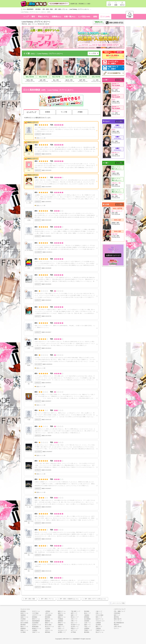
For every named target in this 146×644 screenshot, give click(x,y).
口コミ (105, 17)
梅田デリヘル (62, 613)
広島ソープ (99, 613)
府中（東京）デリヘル (47, 599)
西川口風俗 (48, 625)
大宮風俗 (48, 628)
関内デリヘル (49, 619)
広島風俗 (87, 621)
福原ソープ (74, 615)
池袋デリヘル (24, 617)
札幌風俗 (60, 625)
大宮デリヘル (49, 630)
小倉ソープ (99, 611)
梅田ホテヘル (62, 611)
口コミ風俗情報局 (75, 639)
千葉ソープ (87, 627)
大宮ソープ (74, 619)
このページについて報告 (117, 603)
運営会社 (116, 625)
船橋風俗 (48, 621)
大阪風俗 (87, 615)
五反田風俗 (35, 623)
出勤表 (56, 17)
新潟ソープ (87, 613)
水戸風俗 (73, 632)
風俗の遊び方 (118, 619)
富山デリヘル (100, 632)
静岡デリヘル (62, 623)
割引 (33, 17)
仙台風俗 (98, 625)
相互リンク (117, 615)
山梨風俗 (98, 623)
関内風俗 (48, 617)
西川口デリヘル (49, 627)
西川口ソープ (75, 617)
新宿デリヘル (24, 613)
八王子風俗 (35, 613)
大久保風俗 (48, 615)
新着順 (48, 112)
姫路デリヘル (62, 617)
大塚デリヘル (36, 632)
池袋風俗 (23, 615)
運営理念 (116, 617)
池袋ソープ (87, 625)
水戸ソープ (74, 630)
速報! (95, 17)
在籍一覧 (70, 17)
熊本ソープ (99, 617)
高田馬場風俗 (36, 621)
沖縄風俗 (60, 615)
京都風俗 (87, 628)
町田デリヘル (36, 619)
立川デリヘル (36, 611)
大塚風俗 (35, 630)
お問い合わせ (118, 627)
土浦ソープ (87, 623)
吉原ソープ (61, 627)
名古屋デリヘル (75, 625)
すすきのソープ (62, 630)
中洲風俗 (60, 619)
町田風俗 (35, 617)
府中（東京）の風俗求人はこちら (69, 599)
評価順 (80, 112)
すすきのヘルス (100, 621)
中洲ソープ (61, 628)
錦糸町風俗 (35, 627)
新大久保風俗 (24, 623)
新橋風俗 (23, 628)
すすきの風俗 (100, 615)
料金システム (43, 17)
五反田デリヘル (37, 625)
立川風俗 (23, 632)
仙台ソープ (74, 623)
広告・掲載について (120, 611)
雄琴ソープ (74, 613)
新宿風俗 (23, 611)
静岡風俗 (87, 617)
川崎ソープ (74, 621)
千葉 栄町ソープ (75, 611)
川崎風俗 (98, 628)
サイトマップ (118, 621)
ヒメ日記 (84, 17)
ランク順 (64, 112)
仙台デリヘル (100, 619)
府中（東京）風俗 (30, 599)
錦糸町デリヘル (37, 628)
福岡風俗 (60, 621)
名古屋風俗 (87, 619)
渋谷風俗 (23, 619)
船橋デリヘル (49, 623)
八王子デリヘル (37, 615)
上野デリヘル (49, 613)
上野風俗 (48, 611)
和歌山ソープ (75, 628)
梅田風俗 (48, 632)
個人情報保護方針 (119, 623)
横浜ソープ (99, 627)
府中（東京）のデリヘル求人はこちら (95, 599)
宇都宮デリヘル (100, 630)
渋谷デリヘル (24, 621)
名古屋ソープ (75, 627)
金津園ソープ (62, 632)
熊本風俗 (87, 611)
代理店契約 (117, 613)
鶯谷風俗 (23, 625)
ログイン (116, 628)
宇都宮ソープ (88, 630)
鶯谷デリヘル (24, 627)
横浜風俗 (87, 632)
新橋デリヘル (24, 630)
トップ (26, 17)
